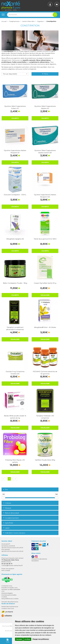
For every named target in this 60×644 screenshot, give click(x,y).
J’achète (15, 120)
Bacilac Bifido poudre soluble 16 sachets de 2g (15, 419)
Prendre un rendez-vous (9, 590)
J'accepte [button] (19, 639)
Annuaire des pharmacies (10, 604)
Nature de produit (11, 515)
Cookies (4, 599)
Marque (7, 510)
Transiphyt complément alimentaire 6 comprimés (15, 330)
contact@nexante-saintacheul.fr (12, 567)
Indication (14, 535)
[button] (15, 76)
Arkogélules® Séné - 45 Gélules (45, 329)
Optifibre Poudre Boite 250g (45, 462)
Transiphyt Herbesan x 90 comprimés (45, 419)
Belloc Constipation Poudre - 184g (15, 285)
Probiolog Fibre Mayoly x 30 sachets (15, 463)
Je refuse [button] (27, 639)
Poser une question (8, 570)
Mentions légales (7, 595)
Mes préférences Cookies (10, 601)
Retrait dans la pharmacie (10, 609)
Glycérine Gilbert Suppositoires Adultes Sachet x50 (45, 153)
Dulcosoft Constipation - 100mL (15, 197)
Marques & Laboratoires (39, 561)
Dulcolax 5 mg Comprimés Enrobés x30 (15, 375)
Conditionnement (11, 520)
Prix (5, 492)
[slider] (4, 500)
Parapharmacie (14, 21)
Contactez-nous (7, 588)
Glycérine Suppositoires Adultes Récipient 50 (15, 153)
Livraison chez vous (8, 610)
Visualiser (45, 297)
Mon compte (6, 572)
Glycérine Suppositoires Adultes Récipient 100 (45, 198)
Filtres (45, 76)
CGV (3, 593)
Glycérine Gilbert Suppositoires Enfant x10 (15, 109)
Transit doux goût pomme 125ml (45, 241)
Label (6, 530)
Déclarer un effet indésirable (11, 591)
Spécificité (8, 525)
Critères (7, 505)
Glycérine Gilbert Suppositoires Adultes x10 (45, 109)
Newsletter (35, 563)
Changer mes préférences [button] (41, 639)
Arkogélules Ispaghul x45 (15, 241)
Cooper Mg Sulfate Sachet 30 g (45, 285)
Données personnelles (9, 597)
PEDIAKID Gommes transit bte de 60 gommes (45, 375)
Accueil (4, 21)
